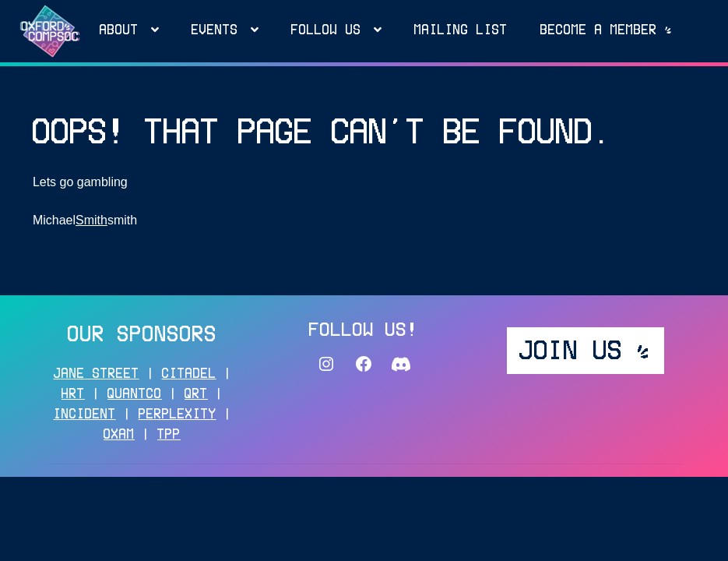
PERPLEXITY (178, 415)
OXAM (119, 436)
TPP (169, 436)
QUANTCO (135, 395)
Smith (91, 220)
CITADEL (189, 375)
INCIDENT (85, 415)
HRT (73, 395)
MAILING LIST (461, 31)
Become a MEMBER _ (607, 31)
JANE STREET (97, 375)
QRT (196, 395)
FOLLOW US (326, 31)
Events (215, 31)
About (119, 31)
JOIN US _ (586, 352)
